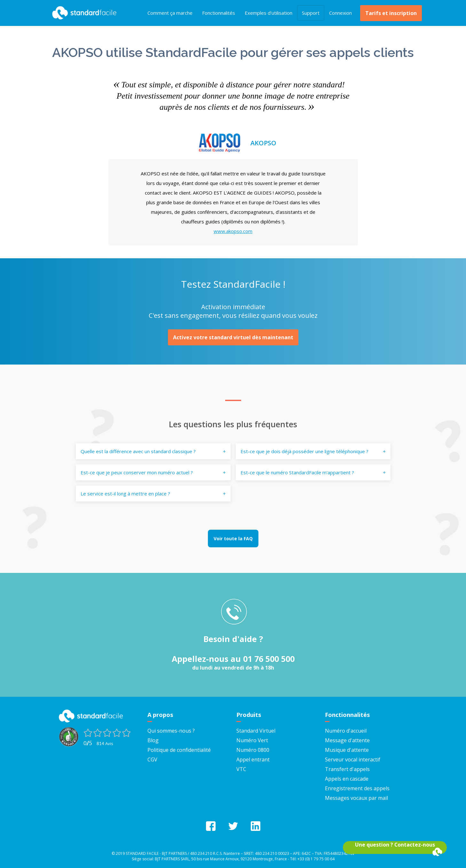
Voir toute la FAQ (233, 538)
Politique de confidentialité (179, 750)
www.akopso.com (233, 231)
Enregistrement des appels (357, 788)
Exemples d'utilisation (269, 13)
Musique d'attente (347, 750)
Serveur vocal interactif (353, 759)
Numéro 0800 (253, 750)
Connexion (340, 13)
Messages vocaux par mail (356, 798)
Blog (153, 740)
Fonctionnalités (219, 13)
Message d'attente (347, 740)
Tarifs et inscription (391, 13)
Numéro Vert (252, 740)
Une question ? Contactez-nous (395, 845)
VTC (241, 769)
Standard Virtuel (256, 731)
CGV (152, 759)
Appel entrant (253, 759)
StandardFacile (83, 13)
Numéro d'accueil (346, 731)
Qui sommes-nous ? (171, 731)
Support (311, 13)
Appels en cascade (347, 779)
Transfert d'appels (347, 769)
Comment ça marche (170, 13)
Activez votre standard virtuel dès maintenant (233, 337)
